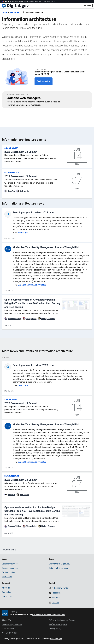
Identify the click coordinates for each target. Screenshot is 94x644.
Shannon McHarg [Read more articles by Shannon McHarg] (15, 319)
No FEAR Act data (10, 633)
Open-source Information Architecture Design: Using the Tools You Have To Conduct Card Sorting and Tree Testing (32, 303)
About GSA (7, 620)
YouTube (56, 598)
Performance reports (58, 624)
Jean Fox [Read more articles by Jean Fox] (11, 191)
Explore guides (8, 572)
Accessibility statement (12, 624)
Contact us (7, 592)
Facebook (56, 593)
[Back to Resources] (14, 12)
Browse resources (10, 568)
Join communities (10, 564)
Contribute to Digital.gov (59, 564)
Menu (88, 5)
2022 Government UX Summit (21, 176)
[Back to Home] (5, 12)
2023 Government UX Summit (21, 152)
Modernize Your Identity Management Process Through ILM (46, 247)
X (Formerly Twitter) (61, 588)
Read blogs (7, 577)
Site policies (7, 596)
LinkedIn (56, 603)
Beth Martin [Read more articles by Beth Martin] (24, 191)
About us (6, 588)
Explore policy (44, 81)
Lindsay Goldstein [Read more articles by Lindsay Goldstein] (48, 319)
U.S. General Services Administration (49, 615)
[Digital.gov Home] (42, 6)
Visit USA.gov (56, 639)
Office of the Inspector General (62, 620)
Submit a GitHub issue (59, 568)
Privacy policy (55, 629)
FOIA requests (8, 629)
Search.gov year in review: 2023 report (34, 212)
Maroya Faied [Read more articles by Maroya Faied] (31, 319)
